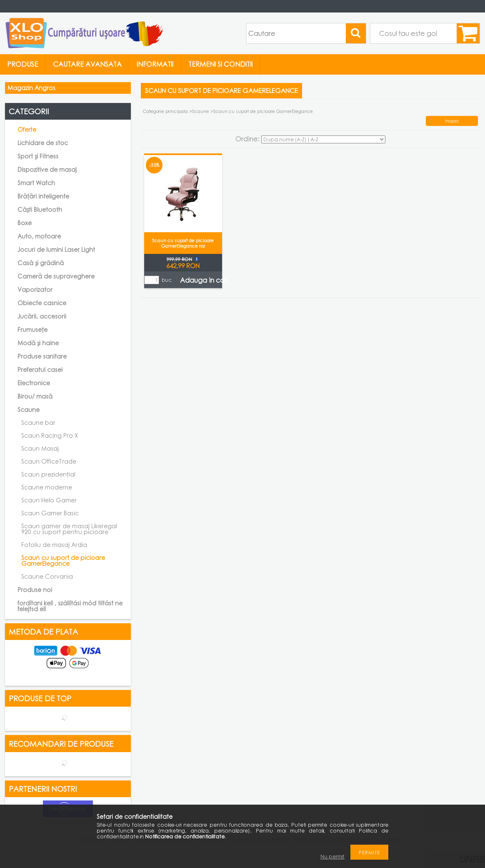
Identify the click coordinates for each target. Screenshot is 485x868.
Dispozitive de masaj (47, 169)
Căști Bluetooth (40, 209)
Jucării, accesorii (42, 316)
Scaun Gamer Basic (50, 513)
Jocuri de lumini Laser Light (56, 250)
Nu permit (332, 857)
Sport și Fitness (38, 156)
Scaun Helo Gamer (49, 500)
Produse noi (35, 590)
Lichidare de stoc (43, 143)
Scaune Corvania (47, 576)
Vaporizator (35, 290)
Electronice (34, 383)
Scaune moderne (47, 487)
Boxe (25, 223)
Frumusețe (32, 330)
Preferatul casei (40, 370)
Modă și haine (38, 343)
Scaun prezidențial (48, 474)
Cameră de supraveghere (56, 276)
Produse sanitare (42, 356)
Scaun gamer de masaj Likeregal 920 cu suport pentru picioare (69, 529)
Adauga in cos (204, 280)
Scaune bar (38, 423)
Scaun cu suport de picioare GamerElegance (63, 561)
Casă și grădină (41, 263)
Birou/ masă (35, 396)
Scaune (201, 111)
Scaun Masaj (40, 448)
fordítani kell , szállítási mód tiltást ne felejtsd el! (70, 606)
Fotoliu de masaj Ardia (54, 545)
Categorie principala (165, 111)
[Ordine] (323, 139)
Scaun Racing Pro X (50, 435)
